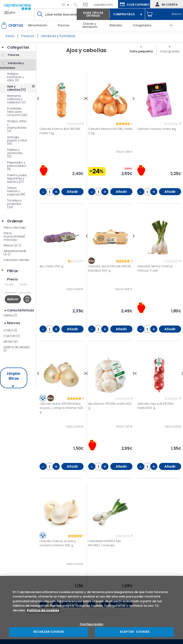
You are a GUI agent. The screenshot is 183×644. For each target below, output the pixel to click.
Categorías (18, 47)
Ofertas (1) (10, 315)
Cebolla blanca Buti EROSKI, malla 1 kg (60, 131)
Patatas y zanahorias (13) (15, 153)
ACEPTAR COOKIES (134, 632)
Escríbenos (87, 4)
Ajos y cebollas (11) (16, 88)
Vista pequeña (141, 51)
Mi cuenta (165, 4)
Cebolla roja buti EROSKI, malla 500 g (155, 406)
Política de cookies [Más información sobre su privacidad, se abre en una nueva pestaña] (43, 610)
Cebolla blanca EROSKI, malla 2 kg (110, 131)
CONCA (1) (10, 330)
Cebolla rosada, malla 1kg (157, 129)
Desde (9, 284)
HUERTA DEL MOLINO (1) (17, 349)
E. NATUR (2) (12, 336)
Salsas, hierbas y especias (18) (16, 191)
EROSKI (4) (11, 342)
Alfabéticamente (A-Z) (15, 253)
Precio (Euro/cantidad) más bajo (14, 236)
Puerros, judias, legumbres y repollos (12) (17, 178)
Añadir (72, 192)
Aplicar (13, 299)
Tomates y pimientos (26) (14, 204)
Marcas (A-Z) (12, 245)
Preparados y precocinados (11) (17, 166)
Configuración (92, 624)
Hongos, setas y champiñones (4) (17, 126)
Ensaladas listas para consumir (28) (17, 112)
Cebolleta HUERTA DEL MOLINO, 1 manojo (105, 543)
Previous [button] (38, 99)
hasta (23, 284)
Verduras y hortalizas (12, 65)
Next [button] (134, 99)
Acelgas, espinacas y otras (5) (16, 77)
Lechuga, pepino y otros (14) (17, 140)
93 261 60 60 (78, 4)
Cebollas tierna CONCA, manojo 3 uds (155, 268)
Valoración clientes (16, 260)
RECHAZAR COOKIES (49, 632)
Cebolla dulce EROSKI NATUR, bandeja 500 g (110, 268)
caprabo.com (103, 5)
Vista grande (170, 51)
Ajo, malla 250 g (51, 266)
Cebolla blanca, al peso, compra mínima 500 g (58, 543)
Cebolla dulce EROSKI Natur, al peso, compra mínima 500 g (61, 408)
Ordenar (15, 221)
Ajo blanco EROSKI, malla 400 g (110, 406)
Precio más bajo (15, 227)
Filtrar (13, 271)
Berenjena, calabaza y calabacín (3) (16, 99)
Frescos (13, 55)
